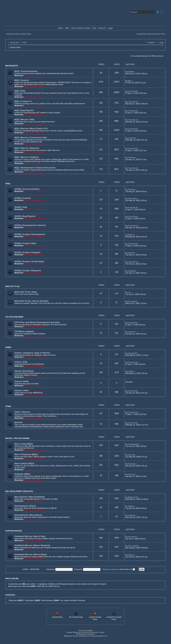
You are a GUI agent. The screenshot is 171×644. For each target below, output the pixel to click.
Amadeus (132, 189)
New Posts (152, 34)
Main (61, 28)
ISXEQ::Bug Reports (25, 216)
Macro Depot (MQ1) (24, 463)
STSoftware (90, 634)
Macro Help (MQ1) (24, 444)
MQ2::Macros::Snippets (27, 157)
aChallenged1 (134, 444)
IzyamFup (132, 138)
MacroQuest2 (12, 66)
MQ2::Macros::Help (24, 119)
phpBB (90, 631)
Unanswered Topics (13, 34)
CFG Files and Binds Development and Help (37, 322)
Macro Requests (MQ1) (26, 454)
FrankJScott (133, 91)
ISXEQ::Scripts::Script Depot (29, 261)
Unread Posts (142, 34)
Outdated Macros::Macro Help (30, 536)
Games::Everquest (24, 371)
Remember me (128, 569)
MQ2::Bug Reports (24, 110)
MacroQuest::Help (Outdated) (30, 497)
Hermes (75, 636)
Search (102, 28)
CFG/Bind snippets (24, 331)
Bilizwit (131, 235)
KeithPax (132, 253)
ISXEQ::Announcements (27, 189)
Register (35, 569)
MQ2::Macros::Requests (27, 148)
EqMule (131, 72)
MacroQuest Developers (34, 75)
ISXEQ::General (23, 198)
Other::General (22, 412)
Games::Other (22, 390)
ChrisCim (132, 474)
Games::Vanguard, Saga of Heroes (32, 353)
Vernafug (81, 600)
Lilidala (131, 371)
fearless (131, 555)
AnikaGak (132, 271)
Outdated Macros (14, 531)
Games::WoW (21, 381)
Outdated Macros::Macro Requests (32, 545)
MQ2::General (22, 80)
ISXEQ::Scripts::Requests (28, 270)
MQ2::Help (20, 91)
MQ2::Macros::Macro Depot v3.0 (31, 128)
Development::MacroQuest (28, 515)
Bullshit (18, 422)
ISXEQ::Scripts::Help (25, 243)
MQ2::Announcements (26, 71)
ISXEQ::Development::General (30, 225)
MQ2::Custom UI (23, 101)
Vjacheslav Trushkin (97, 632)
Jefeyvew (132, 332)
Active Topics (26, 34)
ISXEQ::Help (21, 207)
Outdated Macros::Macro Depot (31, 554)
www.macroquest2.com (99, 636)
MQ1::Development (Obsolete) (19, 491)
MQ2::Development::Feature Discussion (35, 168)
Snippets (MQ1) (22, 474)
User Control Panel (80, 28)
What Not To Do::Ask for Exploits (31, 301)
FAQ (94, 28)
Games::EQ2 (21, 362)
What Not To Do (12, 286)
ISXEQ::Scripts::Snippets (27, 252)
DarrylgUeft (133, 353)
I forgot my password (110, 569)
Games (8, 347)
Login (110, 28)
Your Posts (161, 34)
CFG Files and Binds (14, 317)
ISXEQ (8, 184)
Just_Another (133, 546)
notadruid (132, 515)
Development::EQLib (25, 506)
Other (8, 406)
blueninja (132, 455)
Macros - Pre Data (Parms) (17, 438)
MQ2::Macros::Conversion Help (31, 138)
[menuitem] (23, 42)
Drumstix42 (133, 301)
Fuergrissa (132, 464)
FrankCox (132, 158)
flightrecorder (133, 497)
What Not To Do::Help (26, 292)
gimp (130, 81)
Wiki (67, 28)
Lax (129, 292)
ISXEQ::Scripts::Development (30, 234)
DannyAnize (133, 198)
